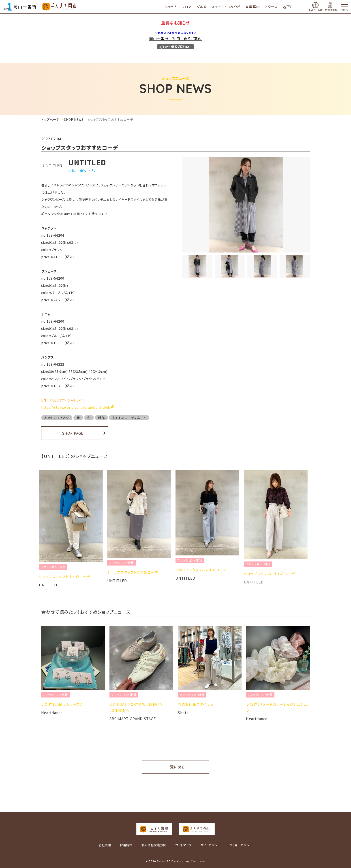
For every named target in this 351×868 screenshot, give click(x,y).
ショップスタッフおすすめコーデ (67, 577)
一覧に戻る (175, 767)
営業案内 (255, 7)
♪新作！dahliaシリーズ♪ (62, 704)
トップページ (50, 119)
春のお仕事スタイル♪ (196, 704)
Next (308, 530)
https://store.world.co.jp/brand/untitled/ (76, 407)
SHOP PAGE (73, 433)
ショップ (173, 7)
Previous (43, 530)
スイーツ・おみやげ (228, 7)
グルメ (204, 7)
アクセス (273, 7)
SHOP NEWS (74, 119)
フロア (189, 7)
